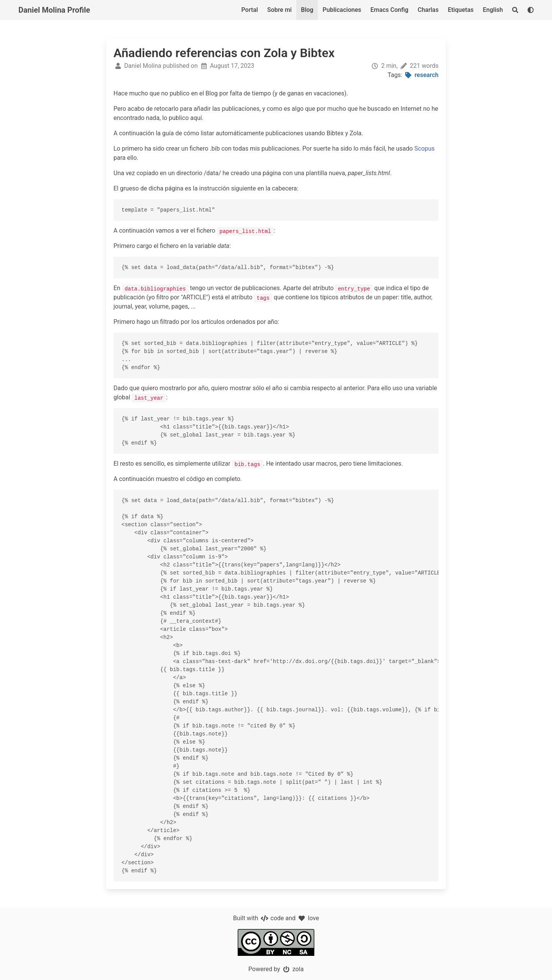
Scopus (425, 149)
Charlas (428, 10)
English (493, 10)
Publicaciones (342, 10)
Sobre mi (279, 10)
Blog (307, 10)
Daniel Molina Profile (54, 10)
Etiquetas (461, 10)
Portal (250, 10)
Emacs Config (389, 10)
